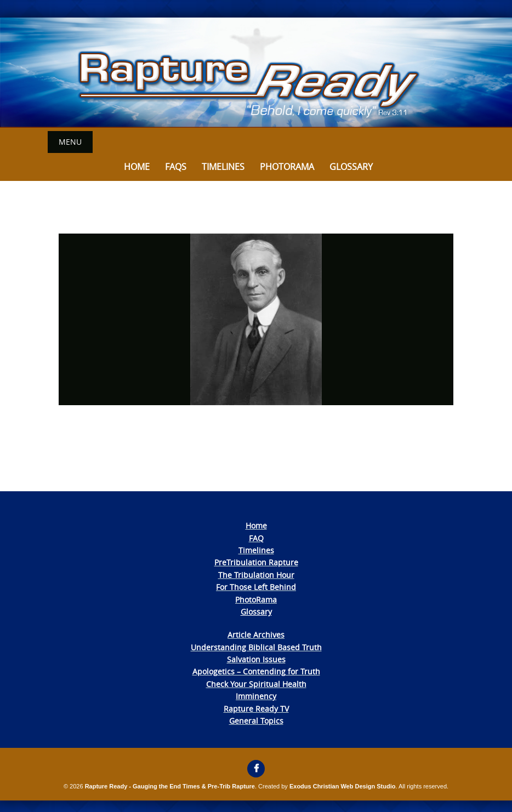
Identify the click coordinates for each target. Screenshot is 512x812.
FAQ (256, 538)
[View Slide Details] (256, 73)
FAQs (176, 167)
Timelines (223, 167)
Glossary (351, 167)
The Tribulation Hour (256, 575)
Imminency (256, 696)
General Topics (256, 721)
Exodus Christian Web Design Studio (343, 786)
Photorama (287, 167)
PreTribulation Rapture (256, 562)
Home (137, 167)
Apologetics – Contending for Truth (256, 671)
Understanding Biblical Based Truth (256, 647)
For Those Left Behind (256, 587)
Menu (70, 142)
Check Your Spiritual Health (256, 684)
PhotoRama (256, 600)
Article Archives (256, 635)
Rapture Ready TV (256, 709)
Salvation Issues (256, 659)
